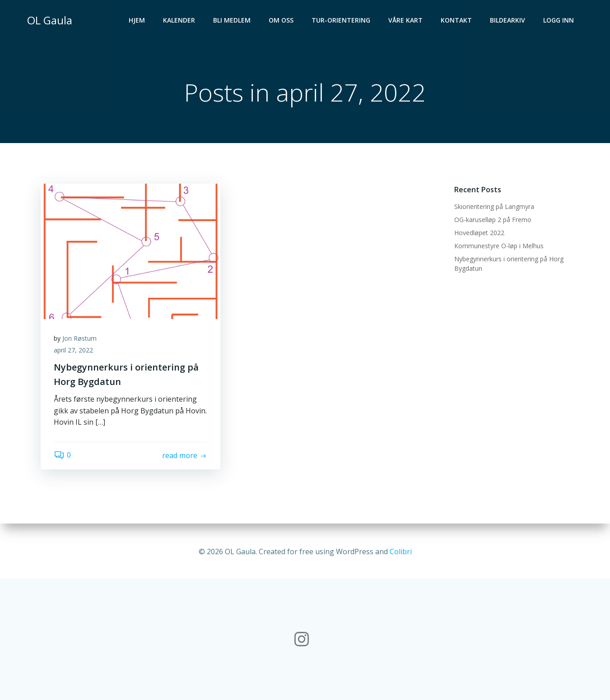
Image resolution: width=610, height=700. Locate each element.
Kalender (179, 21)
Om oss (282, 21)
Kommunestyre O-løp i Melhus (499, 246)
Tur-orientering (341, 21)
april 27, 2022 (74, 350)
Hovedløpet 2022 (479, 233)
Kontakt (457, 21)
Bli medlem (232, 21)
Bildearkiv (508, 21)
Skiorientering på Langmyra (494, 207)
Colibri (401, 550)
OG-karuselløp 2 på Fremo (493, 220)
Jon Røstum (80, 339)
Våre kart (406, 21)
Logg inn (559, 21)
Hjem (137, 21)
